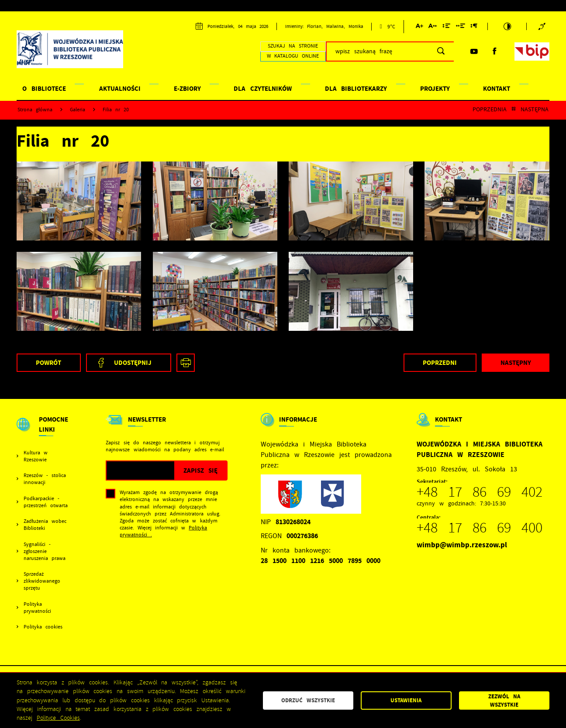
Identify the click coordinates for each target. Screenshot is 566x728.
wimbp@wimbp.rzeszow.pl (462, 545)
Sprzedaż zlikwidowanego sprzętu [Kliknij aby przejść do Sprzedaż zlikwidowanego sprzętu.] (42, 581)
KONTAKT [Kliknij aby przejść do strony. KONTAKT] (497, 89)
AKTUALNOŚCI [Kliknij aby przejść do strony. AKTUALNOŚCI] (120, 89)
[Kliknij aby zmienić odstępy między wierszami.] (446, 27)
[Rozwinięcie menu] (45, 432)
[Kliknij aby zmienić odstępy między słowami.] (461, 27)
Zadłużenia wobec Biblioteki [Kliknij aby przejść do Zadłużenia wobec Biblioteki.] (45, 525)
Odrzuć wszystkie (308, 700)
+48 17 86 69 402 (480, 492)
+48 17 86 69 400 (480, 528)
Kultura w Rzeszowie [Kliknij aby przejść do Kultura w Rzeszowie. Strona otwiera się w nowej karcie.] (36, 456)
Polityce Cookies (58, 718)
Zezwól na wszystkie (504, 701)
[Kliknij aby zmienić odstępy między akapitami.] (474, 27)
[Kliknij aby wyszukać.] (441, 52)
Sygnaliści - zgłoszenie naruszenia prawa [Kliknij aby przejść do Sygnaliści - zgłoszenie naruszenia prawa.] (45, 551)
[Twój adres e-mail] (140, 470)
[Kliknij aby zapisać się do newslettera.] (200, 470)
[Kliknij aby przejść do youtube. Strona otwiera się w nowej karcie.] (474, 52)
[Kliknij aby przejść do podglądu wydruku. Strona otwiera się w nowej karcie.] (186, 363)
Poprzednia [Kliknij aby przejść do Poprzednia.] (490, 110)
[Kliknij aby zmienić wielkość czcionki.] (419, 27)
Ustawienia (406, 700)
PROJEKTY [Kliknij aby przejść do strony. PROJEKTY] (435, 89)
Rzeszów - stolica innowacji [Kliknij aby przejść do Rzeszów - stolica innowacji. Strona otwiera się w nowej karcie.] (45, 479)
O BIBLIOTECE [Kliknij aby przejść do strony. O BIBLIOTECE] (44, 89)
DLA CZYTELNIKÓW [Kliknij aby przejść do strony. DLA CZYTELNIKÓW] (263, 89)
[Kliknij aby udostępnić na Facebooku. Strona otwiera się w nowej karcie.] (128, 363)
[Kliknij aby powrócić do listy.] (513, 110)
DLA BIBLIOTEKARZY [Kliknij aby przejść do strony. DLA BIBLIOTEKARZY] (356, 89)
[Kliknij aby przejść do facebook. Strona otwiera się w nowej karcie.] (494, 52)
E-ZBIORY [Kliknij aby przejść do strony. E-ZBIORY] (187, 89)
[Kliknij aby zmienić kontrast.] (507, 26)
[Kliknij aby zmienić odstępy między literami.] (433, 27)
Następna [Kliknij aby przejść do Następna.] (535, 110)
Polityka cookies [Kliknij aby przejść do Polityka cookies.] (43, 627)
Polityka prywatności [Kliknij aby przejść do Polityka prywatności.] (37, 608)
